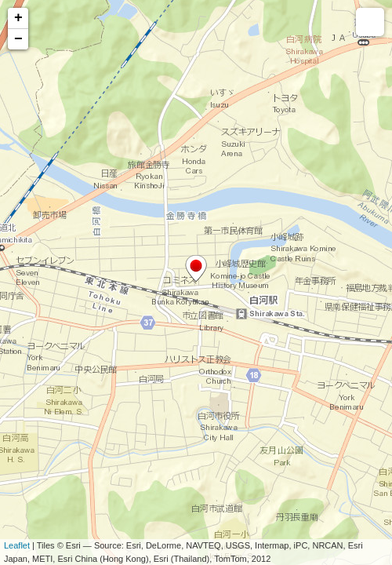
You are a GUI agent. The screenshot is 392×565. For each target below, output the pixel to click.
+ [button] (18, 18)
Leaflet (17, 545)
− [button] (18, 39)
